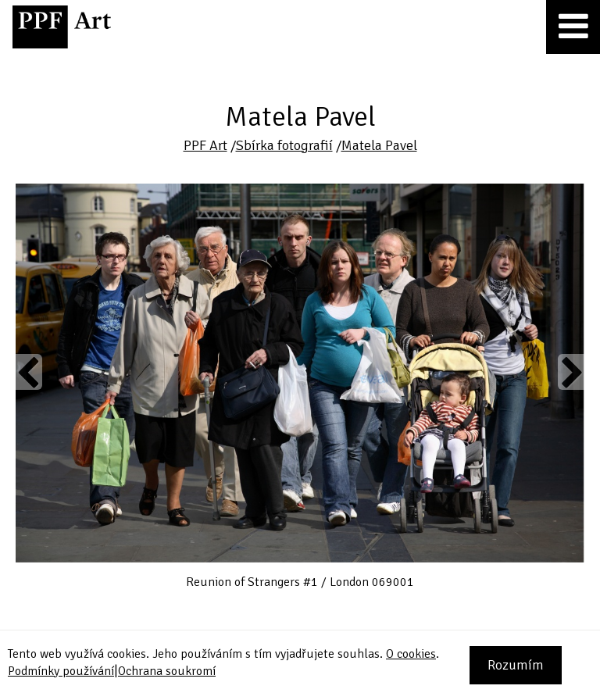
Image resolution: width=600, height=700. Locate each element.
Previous (29, 372)
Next (571, 372)
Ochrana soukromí (167, 671)
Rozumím (516, 665)
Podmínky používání (61, 671)
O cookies (411, 654)
